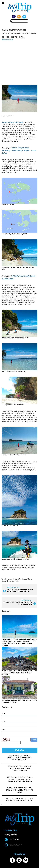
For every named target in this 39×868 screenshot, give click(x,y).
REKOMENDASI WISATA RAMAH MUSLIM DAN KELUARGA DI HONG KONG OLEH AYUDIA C (19, 758)
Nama (4, 714)
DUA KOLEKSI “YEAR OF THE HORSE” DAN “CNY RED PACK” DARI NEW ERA (19, 800)
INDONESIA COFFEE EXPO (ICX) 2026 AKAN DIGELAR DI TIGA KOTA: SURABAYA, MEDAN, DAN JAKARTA (19, 779)
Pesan (4, 729)
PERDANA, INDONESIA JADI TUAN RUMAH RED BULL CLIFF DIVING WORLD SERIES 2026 (20, 769)
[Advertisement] (19, 64)
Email (3, 721)
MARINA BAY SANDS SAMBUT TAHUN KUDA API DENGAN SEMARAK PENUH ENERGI (19, 790)
